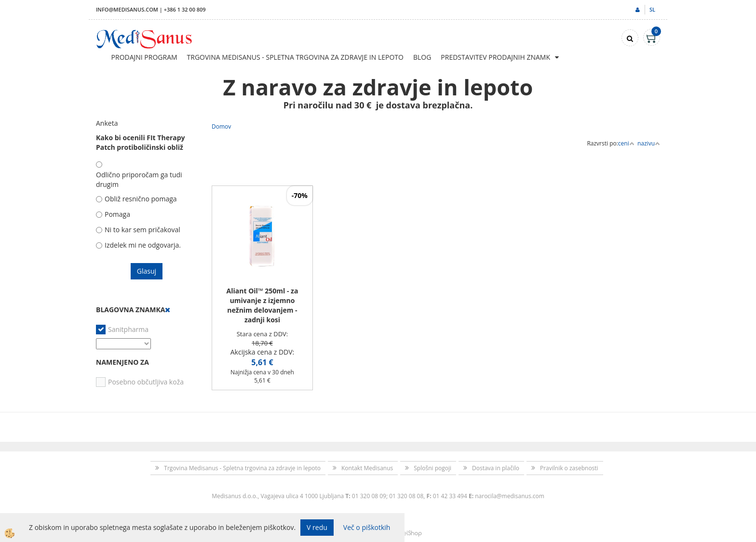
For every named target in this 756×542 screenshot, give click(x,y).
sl (652, 9)
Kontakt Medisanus (367, 468)
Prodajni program (144, 57)
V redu (317, 527)
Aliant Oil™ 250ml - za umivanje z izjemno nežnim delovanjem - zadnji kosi (263, 305)
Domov (221, 126)
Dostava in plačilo (496, 468)
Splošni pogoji (432, 468)
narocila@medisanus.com (510, 496)
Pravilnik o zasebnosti (569, 468)
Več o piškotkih (367, 527)
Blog (422, 57)
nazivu (649, 143)
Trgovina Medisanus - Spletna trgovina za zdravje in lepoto (295, 57)
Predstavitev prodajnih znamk (495, 57)
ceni (626, 143)
